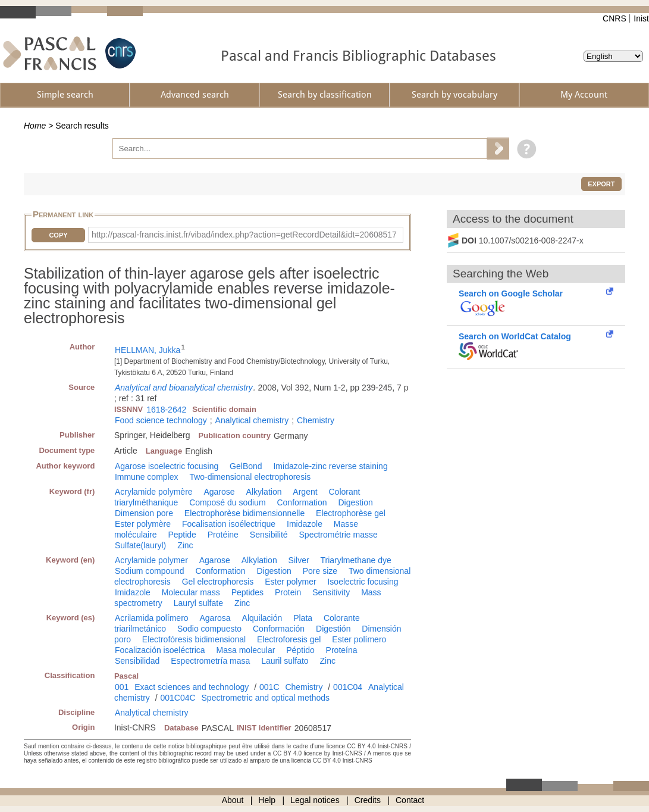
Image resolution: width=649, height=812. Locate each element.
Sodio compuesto (209, 629)
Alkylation (264, 492)
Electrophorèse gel (351, 513)
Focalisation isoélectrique (229, 524)
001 (122, 687)
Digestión (333, 629)
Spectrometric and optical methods (266, 698)
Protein (288, 592)
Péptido (300, 650)
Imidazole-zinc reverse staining (330, 466)
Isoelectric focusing (363, 582)
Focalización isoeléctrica (160, 650)
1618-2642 (166, 410)
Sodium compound (150, 571)
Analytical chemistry (252, 420)
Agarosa (215, 618)
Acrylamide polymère (154, 492)
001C (269, 687)
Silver (299, 560)
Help (267, 800)
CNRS (614, 18)
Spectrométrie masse (338, 535)
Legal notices (315, 800)
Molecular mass (191, 592)
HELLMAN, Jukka (148, 350)
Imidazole (305, 524)
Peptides (247, 592)
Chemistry (316, 420)
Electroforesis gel (289, 639)
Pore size (320, 571)
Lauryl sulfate (198, 603)
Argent (305, 492)
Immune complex (147, 477)
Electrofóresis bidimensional (194, 639)
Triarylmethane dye (355, 560)
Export (601, 184)
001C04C (178, 698)
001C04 (348, 687)
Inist (641, 18)
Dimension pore (144, 513)
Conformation (302, 502)
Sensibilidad (137, 661)
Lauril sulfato (285, 661)
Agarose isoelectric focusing (167, 466)
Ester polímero (359, 639)
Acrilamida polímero (152, 618)
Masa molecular (246, 650)
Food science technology (161, 420)
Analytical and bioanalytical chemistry (184, 388)
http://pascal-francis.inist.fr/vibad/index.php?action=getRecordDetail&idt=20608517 (244, 235)
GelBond (246, 466)
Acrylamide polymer (151, 560)
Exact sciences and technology (192, 687)
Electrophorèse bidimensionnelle (244, 513)
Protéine (223, 535)
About (233, 800)
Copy (58, 235)
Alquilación (262, 618)
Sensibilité (269, 535)
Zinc (185, 545)
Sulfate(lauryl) (140, 545)
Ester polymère (143, 524)
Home (35, 126)
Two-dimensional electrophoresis (250, 477)
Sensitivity (331, 592)
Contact (410, 800)
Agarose (220, 492)
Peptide (182, 535)
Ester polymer (290, 582)
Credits (368, 800)
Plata (303, 618)
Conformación (279, 629)
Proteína (342, 650)
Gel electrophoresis (218, 582)
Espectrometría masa (210, 661)
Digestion (355, 502)
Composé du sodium (227, 502)
